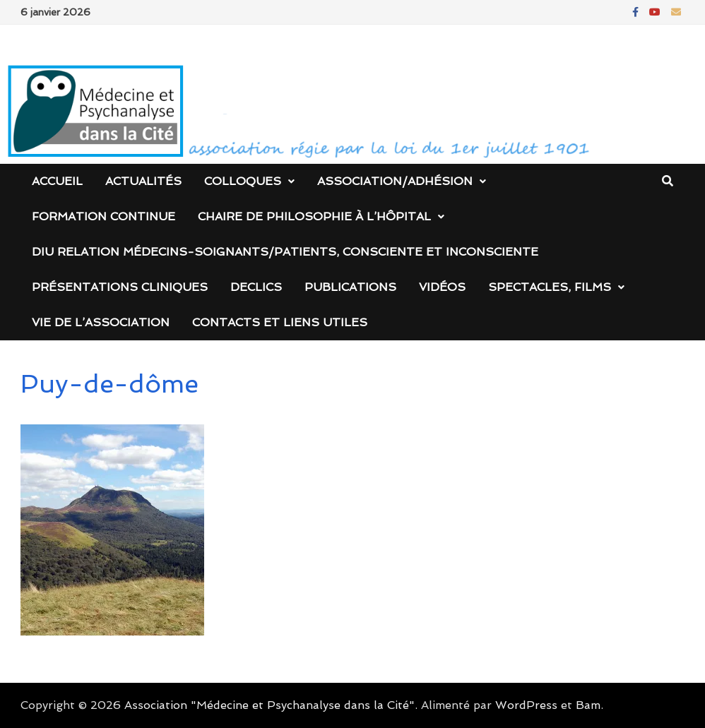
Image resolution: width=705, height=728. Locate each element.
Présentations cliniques (120, 287)
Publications (350, 287)
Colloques (243, 181)
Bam (588, 705)
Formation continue (103, 216)
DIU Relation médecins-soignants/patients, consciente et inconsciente (285, 252)
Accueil (57, 181)
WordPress (526, 705)
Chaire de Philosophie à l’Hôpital (314, 216)
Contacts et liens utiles (280, 322)
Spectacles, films (550, 287)
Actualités (143, 181)
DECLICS (256, 287)
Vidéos (442, 287)
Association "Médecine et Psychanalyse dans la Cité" (269, 705)
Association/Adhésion (395, 181)
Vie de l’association (101, 322)
